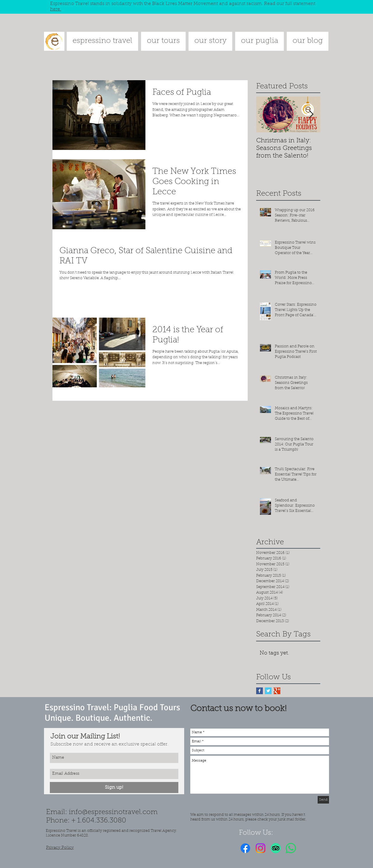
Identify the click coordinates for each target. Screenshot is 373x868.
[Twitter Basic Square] (268, 691)
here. (56, 9)
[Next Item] (311, 115)
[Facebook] (245, 848)
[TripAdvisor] (276, 848)
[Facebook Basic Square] (259, 691)
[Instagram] (261, 848)
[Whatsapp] (291, 848)
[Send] (323, 800)
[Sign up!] (114, 787)
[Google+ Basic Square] (277, 691)
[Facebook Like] (309, 848)
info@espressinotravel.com (113, 812)
